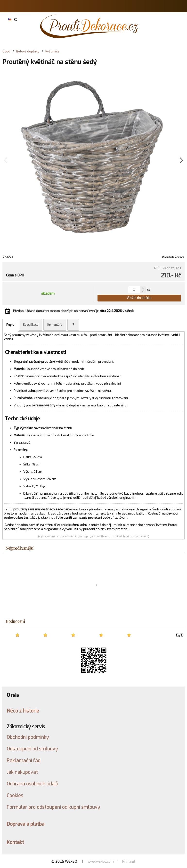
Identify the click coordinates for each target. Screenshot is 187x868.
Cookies (15, 795)
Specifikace (31, 325)
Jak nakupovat (22, 772)
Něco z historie (23, 711)
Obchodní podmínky (28, 737)
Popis (10, 325)
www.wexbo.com (101, 862)
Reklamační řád (24, 760)
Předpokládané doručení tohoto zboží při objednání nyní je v (74, 311)
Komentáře (55, 325)
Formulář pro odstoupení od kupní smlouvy (53, 807)
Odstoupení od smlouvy (32, 749)
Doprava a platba (26, 824)
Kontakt (15, 842)
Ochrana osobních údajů (33, 784)
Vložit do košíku (139, 298)
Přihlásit (129, 862)
